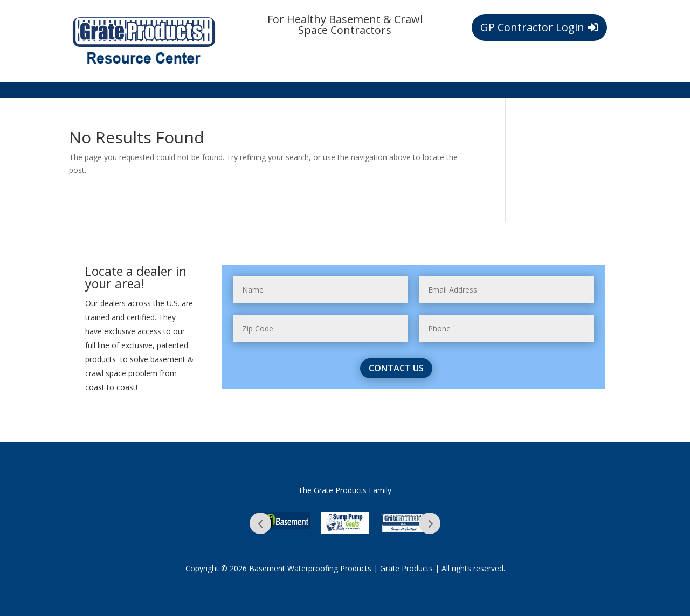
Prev (260, 523)
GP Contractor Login (532, 27)
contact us (396, 368)
